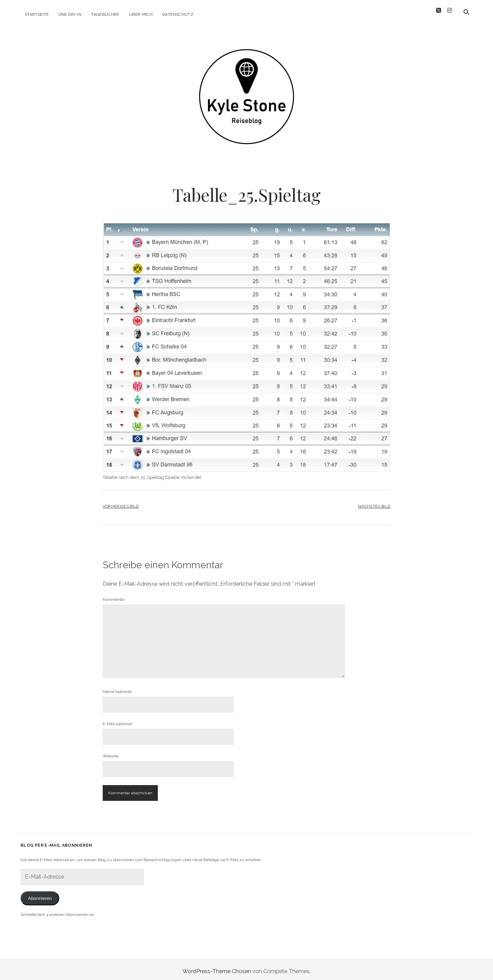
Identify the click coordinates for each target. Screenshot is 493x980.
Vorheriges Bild (121, 503)
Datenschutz (178, 14)
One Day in (70, 14)
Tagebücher (105, 14)
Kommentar (114, 596)
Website (111, 752)
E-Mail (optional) (117, 720)
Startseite (37, 14)
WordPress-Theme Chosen (217, 967)
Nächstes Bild (374, 503)
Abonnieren (40, 895)
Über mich (141, 14)
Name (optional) (117, 688)
